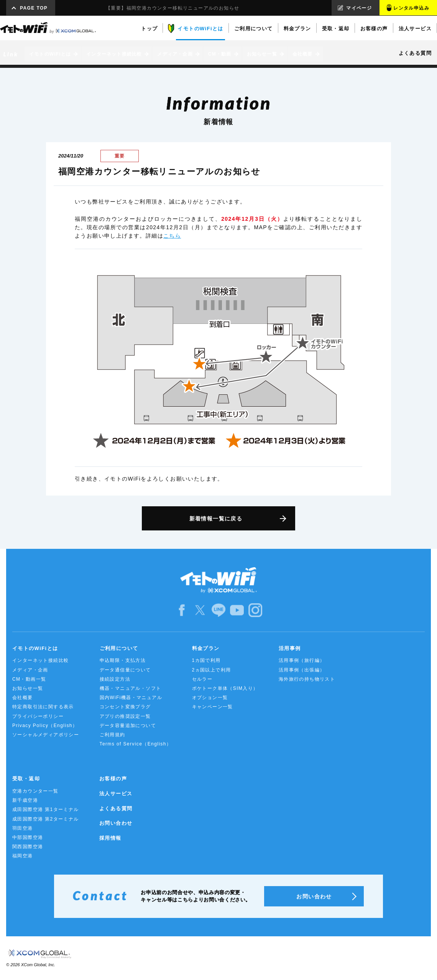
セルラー (202, 679)
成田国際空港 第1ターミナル (46, 809)
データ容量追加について (128, 726)
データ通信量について (125, 670)
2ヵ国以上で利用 (212, 670)
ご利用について (119, 648)
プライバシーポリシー (38, 716)
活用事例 (290, 648)
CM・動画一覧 (29, 679)
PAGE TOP (34, 8)
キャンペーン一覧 (213, 707)
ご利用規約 (113, 735)
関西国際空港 (28, 847)
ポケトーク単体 (225, 688)
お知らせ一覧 (28, 688)
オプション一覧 (210, 698)
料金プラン (206, 648)
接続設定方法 (115, 679)
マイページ (359, 8)
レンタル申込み (411, 8)
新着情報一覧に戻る (216, 519)
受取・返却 (26, 779)
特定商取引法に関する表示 (43, 707)
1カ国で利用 (206, 660)
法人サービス (116, 794)
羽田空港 (23, 828)
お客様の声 (113, 779)
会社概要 (23, 698)
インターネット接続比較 (40, 660)
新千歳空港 (25, 800)
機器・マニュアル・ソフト (131, 688)
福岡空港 (23, 856)
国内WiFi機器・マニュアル (131, 698)
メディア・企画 (30, 670)
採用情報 (110, 838)
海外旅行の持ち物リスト (307, 679)
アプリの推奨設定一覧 (125, 716)
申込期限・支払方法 (123, 660)
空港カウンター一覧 (35, 791)
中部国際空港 (28, 837)
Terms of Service (136, 744)
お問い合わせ (116, 823)
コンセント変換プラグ (125, 707)
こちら (172, 236)
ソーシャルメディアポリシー (46, 735)
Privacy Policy (45, 726)
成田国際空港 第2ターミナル (46, 819)
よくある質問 (116, 808)
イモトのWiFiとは (35, 648)
